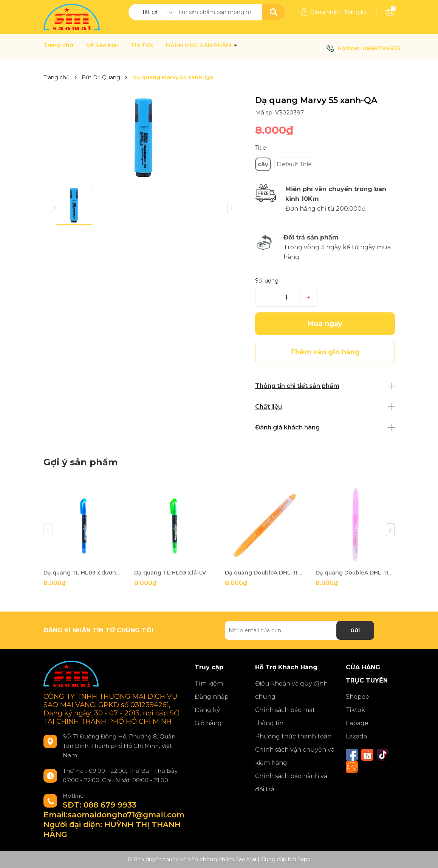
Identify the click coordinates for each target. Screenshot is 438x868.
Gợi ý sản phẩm (80, 462)
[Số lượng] (286, 297)
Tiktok (355, 710)
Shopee (358, 697)
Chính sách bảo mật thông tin (285, 717)
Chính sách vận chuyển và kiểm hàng (295, 756)
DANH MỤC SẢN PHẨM (199, 45)
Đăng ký (356, 12)
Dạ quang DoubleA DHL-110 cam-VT (265, 573)
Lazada (356, 736)
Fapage (357, 723)
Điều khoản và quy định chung (291, 690)
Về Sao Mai (102, 45)
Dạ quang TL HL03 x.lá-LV (170, 573)
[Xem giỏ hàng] (390, 12)
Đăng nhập (325, 12)
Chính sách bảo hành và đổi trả (291, 783)
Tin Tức (142, 45)
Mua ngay (325, 324)
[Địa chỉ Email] (299, 630)
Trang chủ (58, 45)
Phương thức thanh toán (293, 736)
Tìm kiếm (209, 683)
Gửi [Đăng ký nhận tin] (355, 630)
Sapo (304, 859)
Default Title (294, 164)
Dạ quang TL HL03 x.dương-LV (83, 573)
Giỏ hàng (208, 723)
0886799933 (382, 48)
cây (263, 164)
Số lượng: (267, 281)
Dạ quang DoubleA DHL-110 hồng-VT (355, 573)
